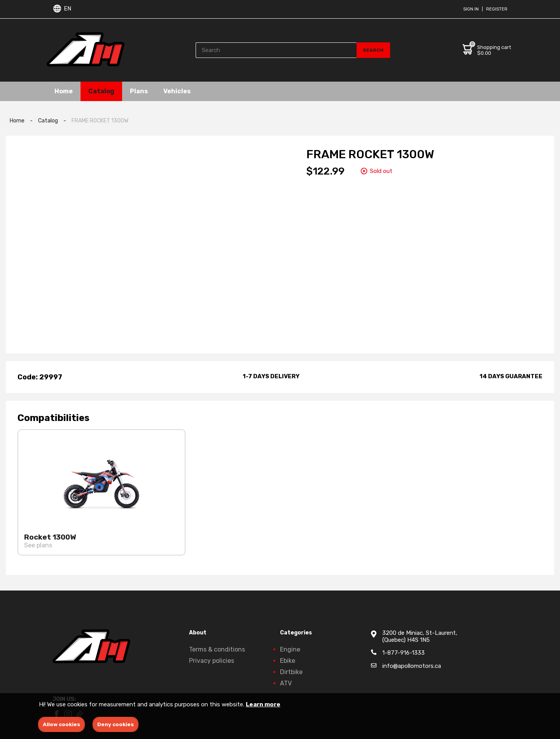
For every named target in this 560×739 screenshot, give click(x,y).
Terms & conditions (217, 649)
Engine (290, 649)
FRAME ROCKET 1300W (100, 121)
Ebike (288, 661)
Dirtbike (291, 672)
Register (497, 9)
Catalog (101, 91)
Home (64, 91)
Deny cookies (115, 724)
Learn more (263, 704)
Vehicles (177, 91)
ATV (286, 683)
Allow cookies (61, 724)
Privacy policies (212, 661)
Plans (139, 91)
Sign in (471, 9)
